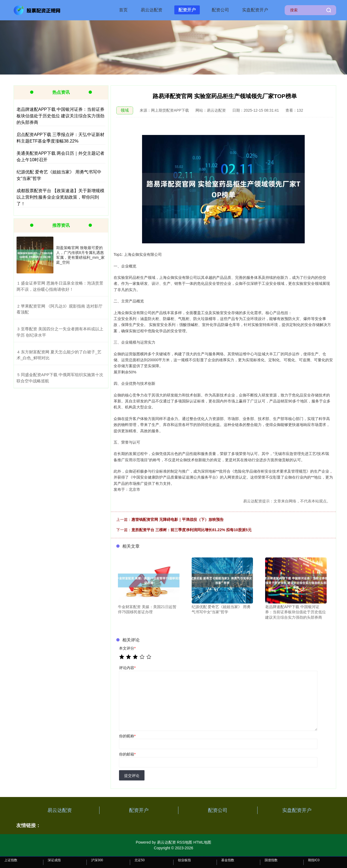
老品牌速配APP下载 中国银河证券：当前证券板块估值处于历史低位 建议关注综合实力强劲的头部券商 (60, 116)
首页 (123, 10)
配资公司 (220, 10)
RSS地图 (184, 842)
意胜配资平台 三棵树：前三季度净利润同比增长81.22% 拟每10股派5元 (192, 530)
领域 (125, 110)
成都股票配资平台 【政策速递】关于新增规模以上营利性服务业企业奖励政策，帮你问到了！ (60, 197)
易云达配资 (152, 10)
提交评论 (132, 776)
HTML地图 (202, 842)
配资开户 (187, 10)
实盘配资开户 (255, 10)
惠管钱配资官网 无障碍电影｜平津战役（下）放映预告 (178, 519)
